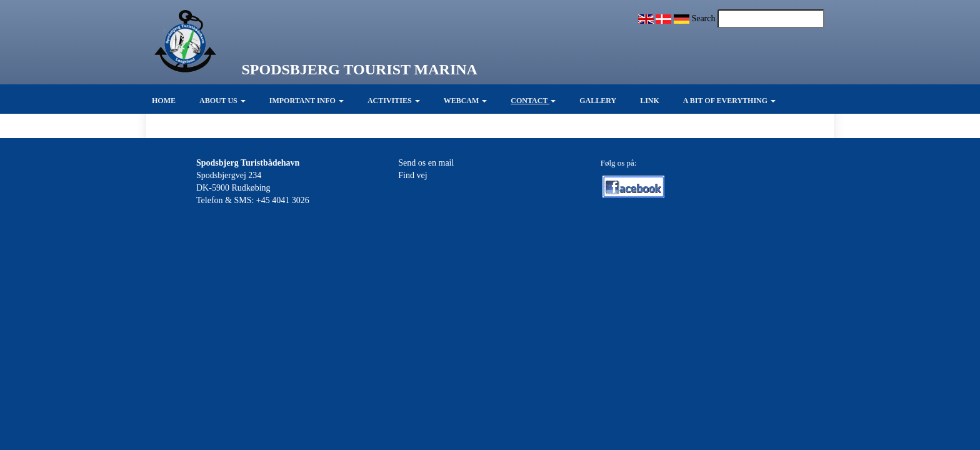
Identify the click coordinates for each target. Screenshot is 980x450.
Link (650, 101)
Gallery (598, 101)
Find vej (412, 175)
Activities (394, 101)
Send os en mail (426, 163)
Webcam (466, 101)
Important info (307, 101)
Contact (533, 101)
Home (164, 101)
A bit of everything (729, 101)
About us (222, 101)
